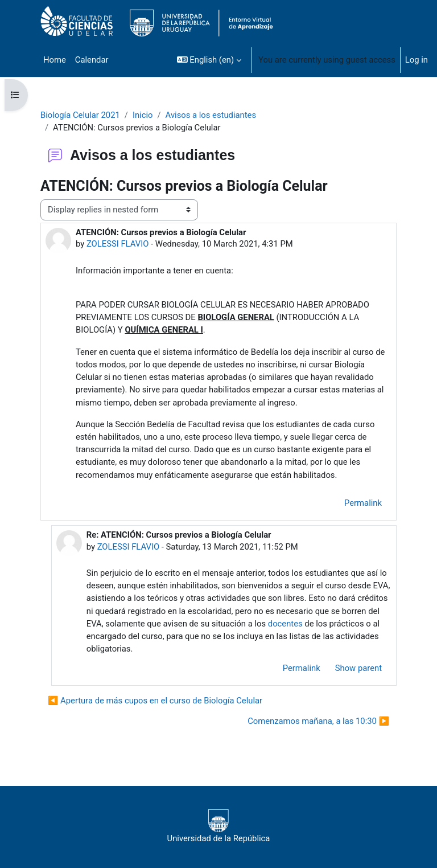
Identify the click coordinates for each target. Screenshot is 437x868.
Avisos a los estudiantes (211, 115)
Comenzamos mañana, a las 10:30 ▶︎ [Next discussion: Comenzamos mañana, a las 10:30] (318, 721)
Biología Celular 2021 (80, 115)
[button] (209, 60)
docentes (285, 624)
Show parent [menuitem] (358, 668)
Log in (417, 60)
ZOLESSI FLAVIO (118, 244)
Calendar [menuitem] (92, 60)
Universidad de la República (219, 826)
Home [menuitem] (55, 60)
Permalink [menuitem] (363, 503)
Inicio (143, 115)
